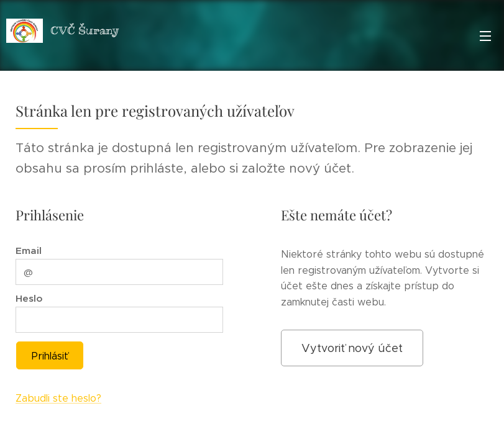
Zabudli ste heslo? (58, 399)
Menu (485, 36)
